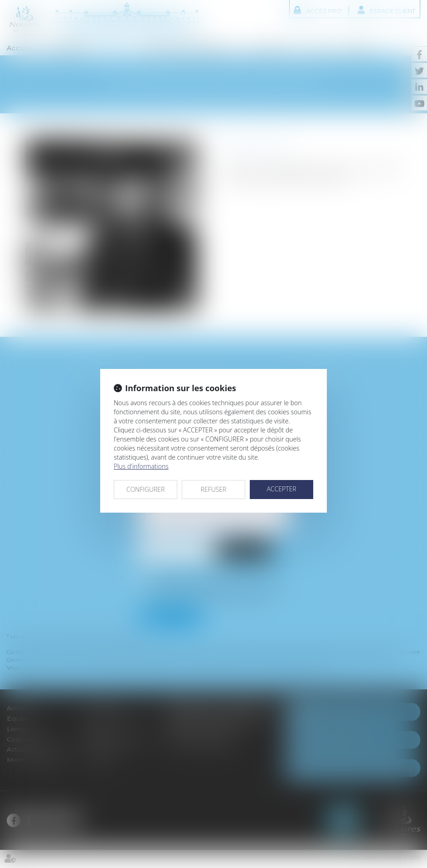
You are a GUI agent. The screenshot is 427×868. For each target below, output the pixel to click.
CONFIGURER (146, 489)
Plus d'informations (141, 466)
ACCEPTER (281, 489)
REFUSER (214, 489)
